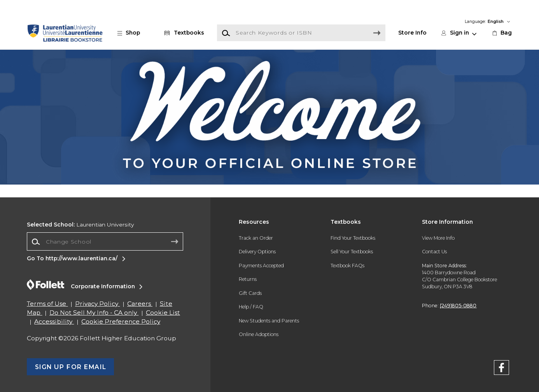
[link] (501, 33)
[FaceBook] (501, 369)
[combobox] (105, 242)
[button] (132, 33)
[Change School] (105, 242)
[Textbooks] (183, 33)
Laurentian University (80, 225)
